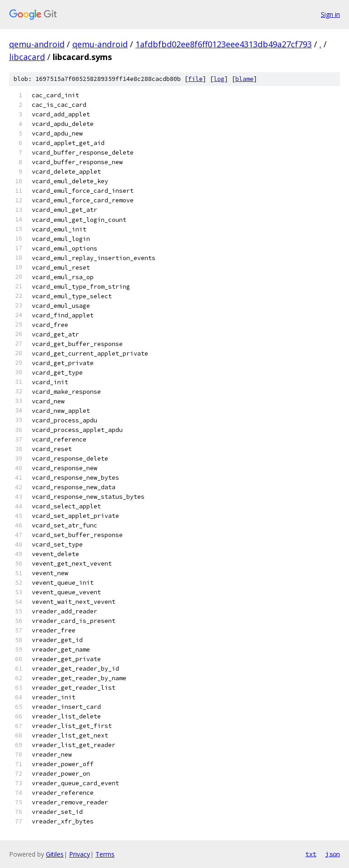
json (333, 854)
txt (311, 854)
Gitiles (55, 854)
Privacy (80, 854)
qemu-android (37, 44)
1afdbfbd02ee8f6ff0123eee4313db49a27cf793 (224, 44)
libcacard (27, 57)
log (219, 79)
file (195, 79)
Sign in (330, 14)
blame (244, 79)
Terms (105, 854)
